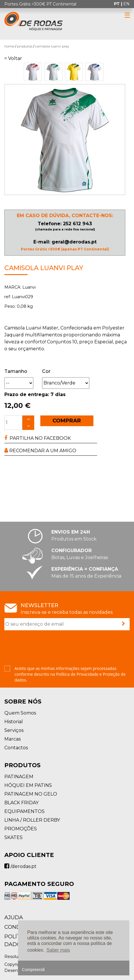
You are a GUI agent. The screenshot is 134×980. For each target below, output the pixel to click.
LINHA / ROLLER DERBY (32, 820)
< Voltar (13, 58)
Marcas (12, 739)
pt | (119, 4)
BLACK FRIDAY (21, 803)
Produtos (25, 46)
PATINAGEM (19, 777)
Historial (14, 722)
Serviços (14, 730)
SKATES (13, 837)
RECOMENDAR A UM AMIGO (40, 451)
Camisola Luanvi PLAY (52, 46)
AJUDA (14, 917)
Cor (46, 371)
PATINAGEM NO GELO (31, 794)
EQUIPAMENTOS (25, 811)
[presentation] (48, 649)
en (126, 4)
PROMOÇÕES (21, 829)
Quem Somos (20, 713)
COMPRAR (67, 421)
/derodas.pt (20, 866)
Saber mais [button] (58, 950)
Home (9, 46)
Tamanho (16, 371)
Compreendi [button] (33, 970)
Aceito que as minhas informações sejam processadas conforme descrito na (70, 674)
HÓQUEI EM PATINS (28, 785)
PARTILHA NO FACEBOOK (38, 438)
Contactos (16, 748)
